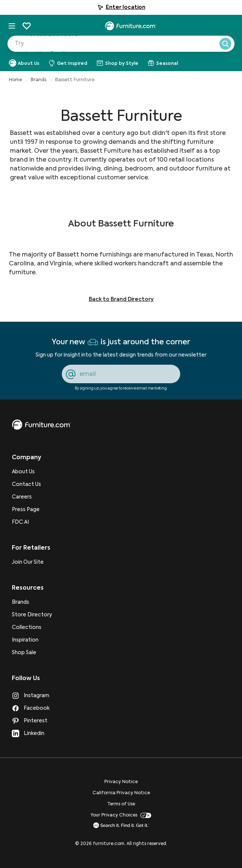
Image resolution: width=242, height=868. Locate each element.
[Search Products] (128, 46)
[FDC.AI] (32, 522)
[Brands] (32, 602)
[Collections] (32, 627)
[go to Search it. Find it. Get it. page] (121, 825)
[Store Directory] (32, 615)
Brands (38, 80)
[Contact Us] (32, 484)
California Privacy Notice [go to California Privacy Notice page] (121, 793)
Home (15, 80)
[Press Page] (32, 510)
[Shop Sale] (32, 653)
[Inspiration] (32, 640)
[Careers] (32, 497)
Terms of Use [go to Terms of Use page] (121, 804)
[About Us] (32, 472)
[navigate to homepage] (131, 26)
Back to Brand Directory (121, 299)
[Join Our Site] (32, 562)
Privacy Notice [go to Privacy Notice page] (121, 782)
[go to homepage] (41, 425)
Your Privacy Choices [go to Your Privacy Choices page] (121, 815)
